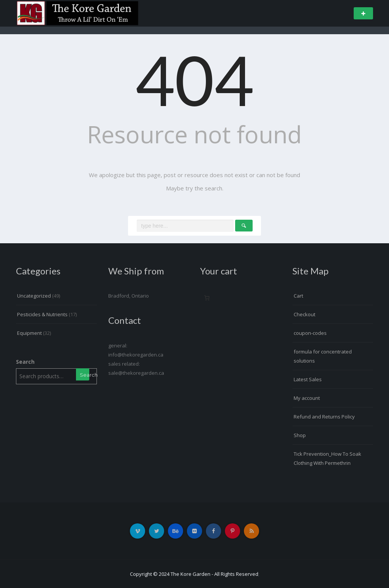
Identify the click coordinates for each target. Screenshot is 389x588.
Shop (300, 435)
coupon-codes (310, 333)
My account (307, 398)
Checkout (304, 314)
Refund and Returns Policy (324, 417)
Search (25, 362)
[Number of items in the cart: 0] (207, 298)
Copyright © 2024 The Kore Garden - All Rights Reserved (194, 574)
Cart (298, 296)
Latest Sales (308, 379)
